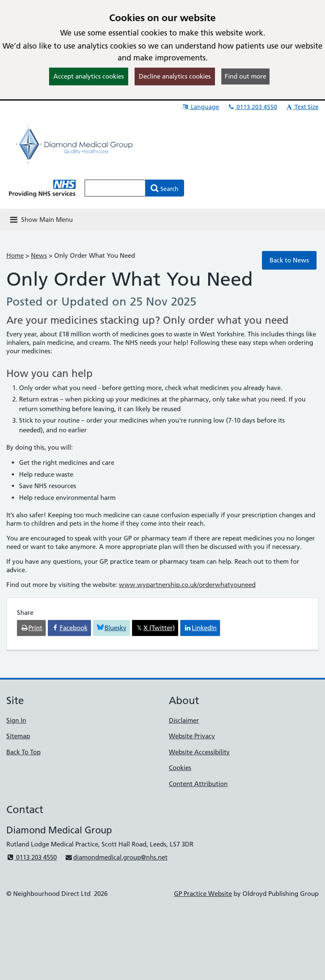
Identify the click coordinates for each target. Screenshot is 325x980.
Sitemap (18, 736)
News (39, 255)
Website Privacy (192, 736)
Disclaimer (184, 720)
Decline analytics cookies (175, 76)
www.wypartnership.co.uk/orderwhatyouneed (187, 585)
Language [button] (200, 107)
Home (15, 255)
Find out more (245, 76)
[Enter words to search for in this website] (115, 188)
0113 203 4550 (252, 107)
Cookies (180, 768)
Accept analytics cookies (89, 76)
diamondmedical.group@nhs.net (116, 857)
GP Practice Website (203, 894)
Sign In (16, 720)
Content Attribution (198, 784)
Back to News (289, 260)
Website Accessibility (199, 752)
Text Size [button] (302, 107)
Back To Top (23, 752)
